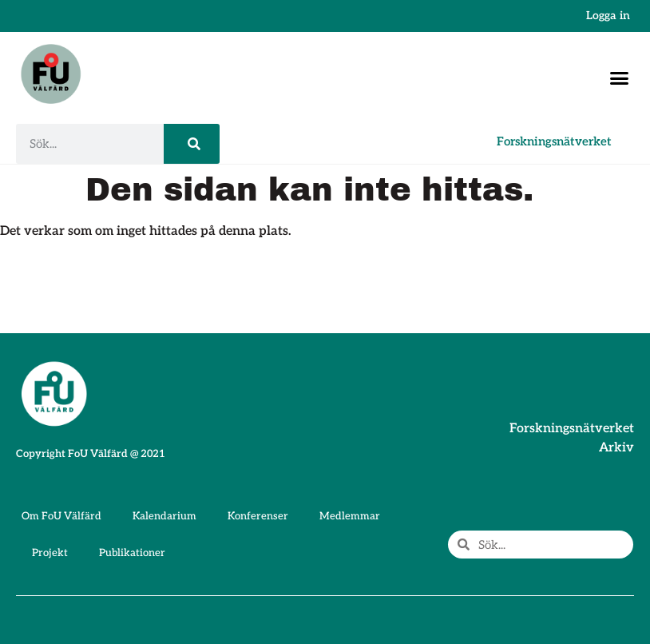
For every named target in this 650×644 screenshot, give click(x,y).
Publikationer (132, 553)
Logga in (608, 16)
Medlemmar (350, 516)
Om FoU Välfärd (61, 516)
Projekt (50, 553)
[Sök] (192, 144)
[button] (620, 78)
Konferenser (258, 516)
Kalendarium (164, 516)
